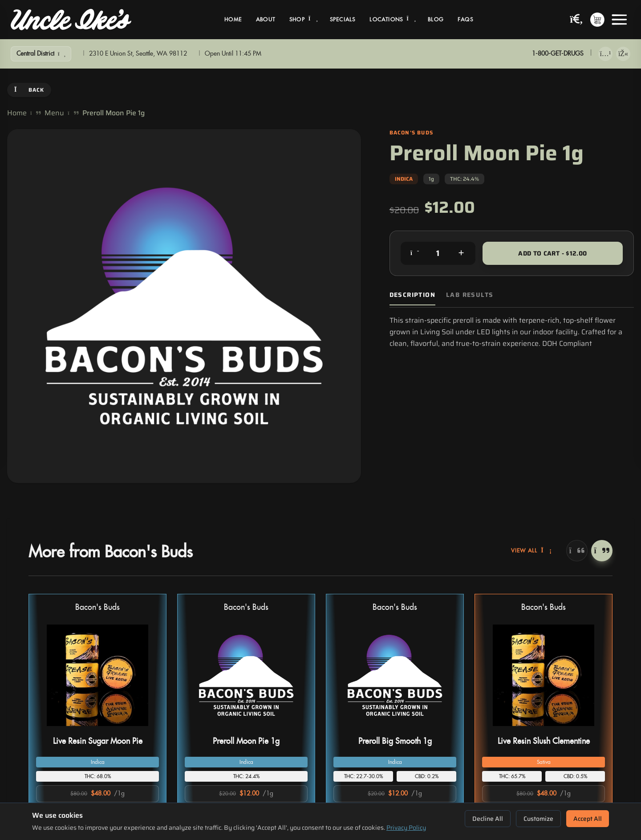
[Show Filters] (41, 54)
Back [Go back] (29, 90)
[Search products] (576, 20)
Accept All (588, 819)
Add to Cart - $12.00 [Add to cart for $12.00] (552, 253)
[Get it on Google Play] (623, 54)
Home (233, 20)
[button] (97, 711)
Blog (436, 20)
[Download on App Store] (605, 54)
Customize (538, 819)
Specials (343, 20)
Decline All (488, 819)
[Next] (602, 551)
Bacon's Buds (97, 607)
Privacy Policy (406, 828)
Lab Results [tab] (470, 295)
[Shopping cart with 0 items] (597, 20)
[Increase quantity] (461, 253)
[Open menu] (619, 20)
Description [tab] (412, 295)
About (266, 20)
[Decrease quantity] (415, 253)
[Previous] (577, 551)
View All (531, 551)
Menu (54, 113)
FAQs (465, 20)
